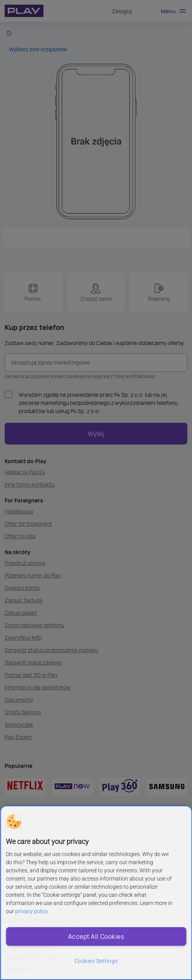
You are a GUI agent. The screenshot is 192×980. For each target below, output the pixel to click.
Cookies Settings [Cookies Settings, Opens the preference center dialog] (96, 961)
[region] (96, 893)
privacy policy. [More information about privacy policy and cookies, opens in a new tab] (32, 911)
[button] (14, 821)
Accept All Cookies (96, 936)
